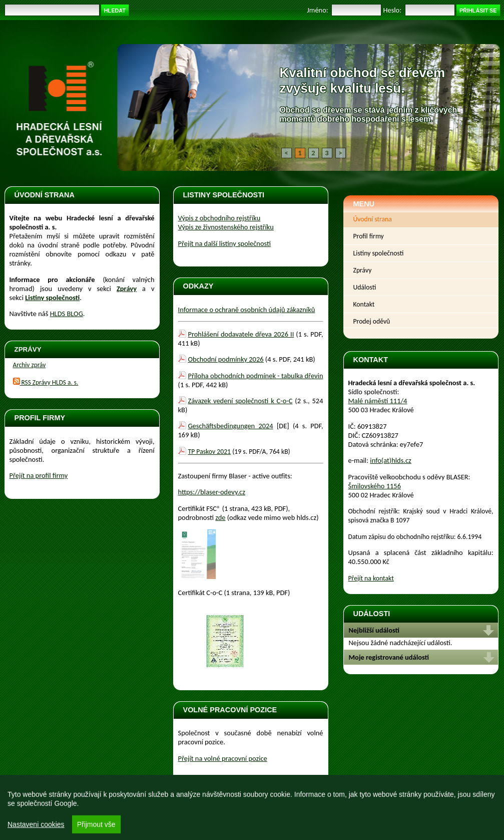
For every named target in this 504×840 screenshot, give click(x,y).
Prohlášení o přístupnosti (136, 813)
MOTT (450, 806)
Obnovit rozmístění (35, 813)
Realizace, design (420, 806)
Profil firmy (369, 236)
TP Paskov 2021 (210, 452)
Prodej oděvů (372, 321)
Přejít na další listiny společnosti (225, 243)
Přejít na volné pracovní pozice (223, 758)
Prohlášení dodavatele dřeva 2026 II (241, 334)
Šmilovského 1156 (375, 486)
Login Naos (477, 806)
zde (220, 517)
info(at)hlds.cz (391, 460)
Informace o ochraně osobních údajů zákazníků (247, 310)
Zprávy (127, 289)
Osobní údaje (82, 813)
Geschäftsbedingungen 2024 (231, 426)
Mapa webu (189, 813)
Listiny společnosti (379, 253)
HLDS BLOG (67, 314)
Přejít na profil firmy (39, 475)
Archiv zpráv (30, 365)
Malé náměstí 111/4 (378, 401)
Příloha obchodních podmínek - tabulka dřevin (256, 376)
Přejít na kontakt (371, 578)
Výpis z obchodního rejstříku (219, 218)
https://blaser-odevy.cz (212, 492)
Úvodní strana (373, 219)
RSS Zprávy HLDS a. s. (46, 382)
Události (365, 287)
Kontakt (364, 304)
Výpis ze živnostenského (226, 227)
